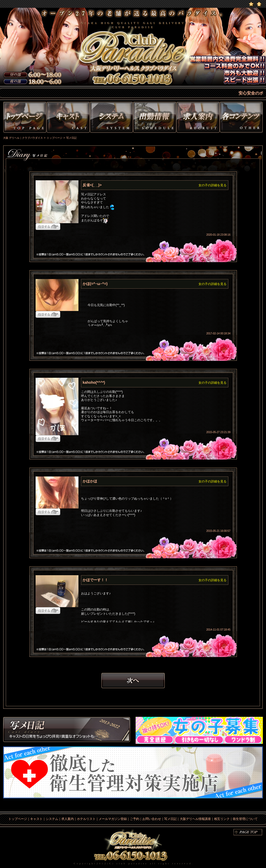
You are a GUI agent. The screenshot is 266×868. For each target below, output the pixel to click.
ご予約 (135, 819)
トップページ (24, 118)
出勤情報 (155, 118)
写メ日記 (67, 730)
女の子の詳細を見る (212, 185)
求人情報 (198, 118)
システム (111, 118)
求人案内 (68, 819)
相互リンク (222, 819)
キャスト (68, 118)
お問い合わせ (152, 819)
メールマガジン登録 (113, 819)
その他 (242, 118)
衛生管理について (245, 819)
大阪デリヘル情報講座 (195, 819)
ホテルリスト (86, 819)
